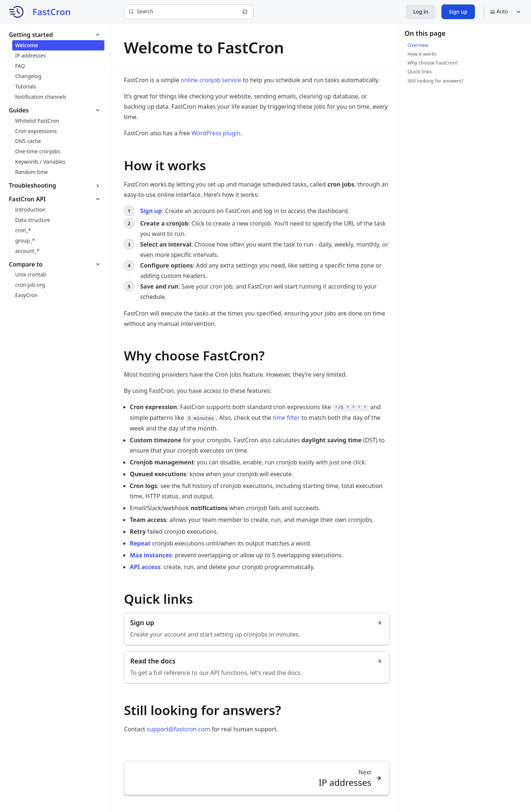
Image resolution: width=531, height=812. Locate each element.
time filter (286, 418)
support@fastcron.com (178, 729)
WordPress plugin (216, 133)
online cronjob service (211, 80)
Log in (421, 12)
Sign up (458, 12)
